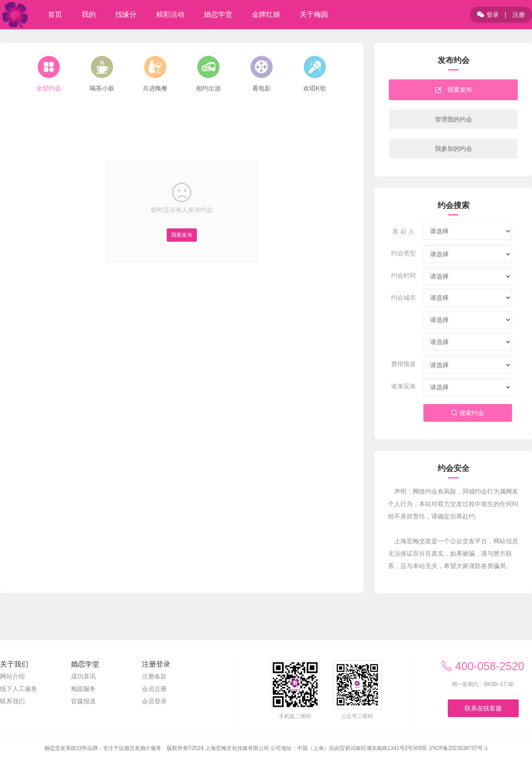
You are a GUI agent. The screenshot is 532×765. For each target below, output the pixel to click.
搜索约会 (468, 413)
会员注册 (154, 689)
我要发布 (182, 235)
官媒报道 (83, 701)
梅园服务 (83, 689)
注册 (519, 15)
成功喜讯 (83, 676)
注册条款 (154, 676)
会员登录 (154, 701)
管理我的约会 (454, 119)
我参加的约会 (454, 149)
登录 (488, 15)
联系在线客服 (483, 708)
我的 (89, 14)
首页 (55, 14)
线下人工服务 (19, 689)
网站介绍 (12, 676)
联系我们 (12, 701)
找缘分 (126, 14)
